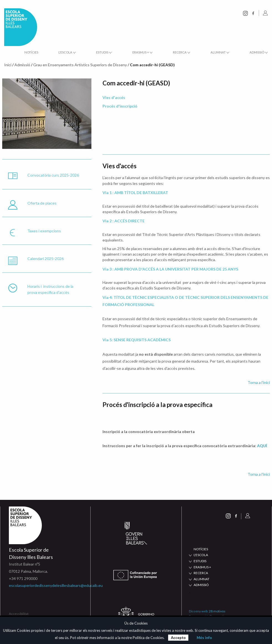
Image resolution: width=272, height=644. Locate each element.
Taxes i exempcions (44, 231)
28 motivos (217, 611)
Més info (204, 638)
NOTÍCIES (201, 549)
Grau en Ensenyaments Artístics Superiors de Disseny (80, 65)
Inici (8, 65)
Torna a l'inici (259, 382)
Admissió (22, 65)
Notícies (31, 52)
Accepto (178, 638)
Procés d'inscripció (120, 106)
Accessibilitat (19, 614)
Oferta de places (42, 203)
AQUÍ (262, 446)
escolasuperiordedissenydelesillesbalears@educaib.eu (56, 585)
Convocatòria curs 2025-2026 (53, 175)
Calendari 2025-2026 (46, 259)
